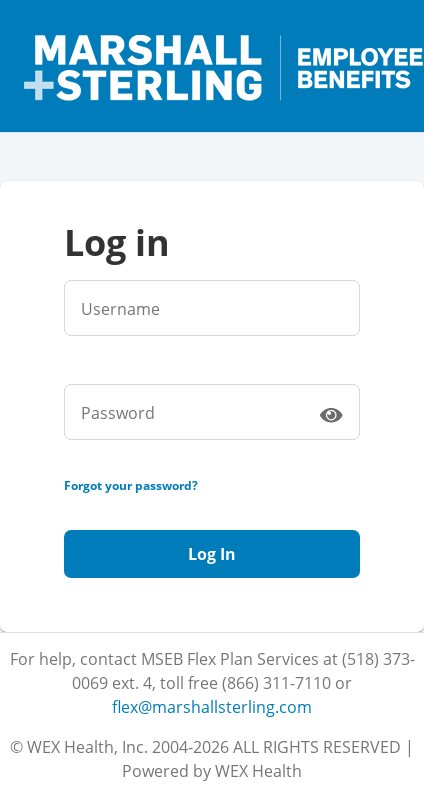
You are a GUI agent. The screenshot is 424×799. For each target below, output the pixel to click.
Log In (212, 554)
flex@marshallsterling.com (212, 707)
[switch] (331, 414)
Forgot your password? (131, 485)
